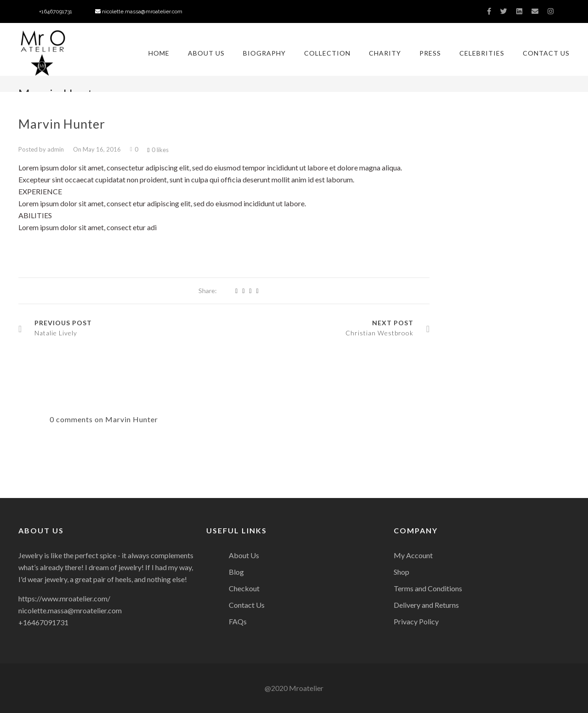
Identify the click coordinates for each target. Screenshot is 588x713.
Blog (236, 572)
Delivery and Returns (426, 605)
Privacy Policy (416, 621)
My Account (413, 555)
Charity (385, 53)
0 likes (158, 150)
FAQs (238, 621)
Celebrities (482, 53)
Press (430, 53)
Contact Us (546, 53)
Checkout (244, 588)
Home (159, 53)
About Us (206, 53)
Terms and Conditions (428, 588)
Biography (264, 53)
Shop (401, 572)
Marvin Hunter (62, 124)
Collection (327, 53)
